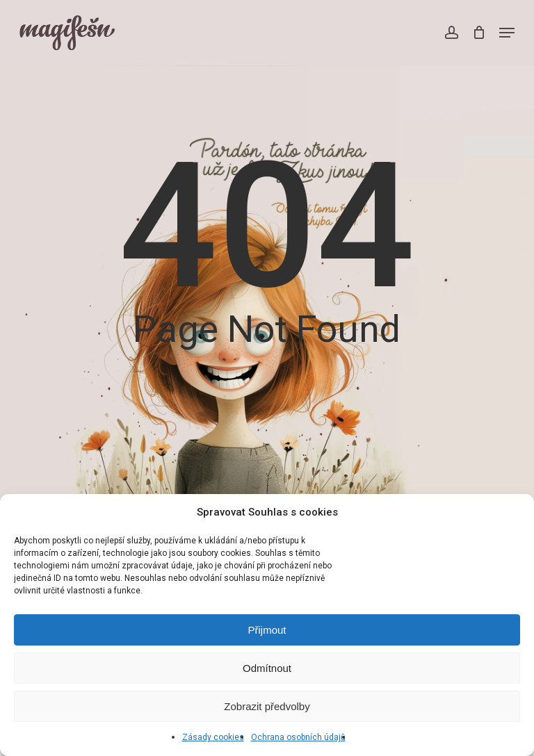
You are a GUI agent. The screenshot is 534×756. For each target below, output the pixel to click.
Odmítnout (267, 668)
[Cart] (479, 33)
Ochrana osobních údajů (298, 737)
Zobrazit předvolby (267, 706)
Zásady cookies (213, 737)
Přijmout (267, 630)
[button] (507, 33)
